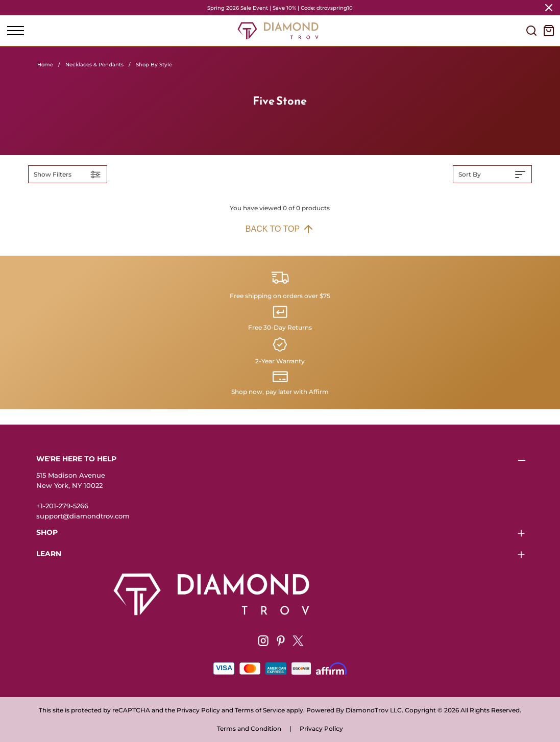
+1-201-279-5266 (62, 506)
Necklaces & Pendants (94, 65)
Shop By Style (154, 65)
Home (45, 65)
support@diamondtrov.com (83, 516)
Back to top (280, 229)
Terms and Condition (249, 728)
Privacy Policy (321, 728)
